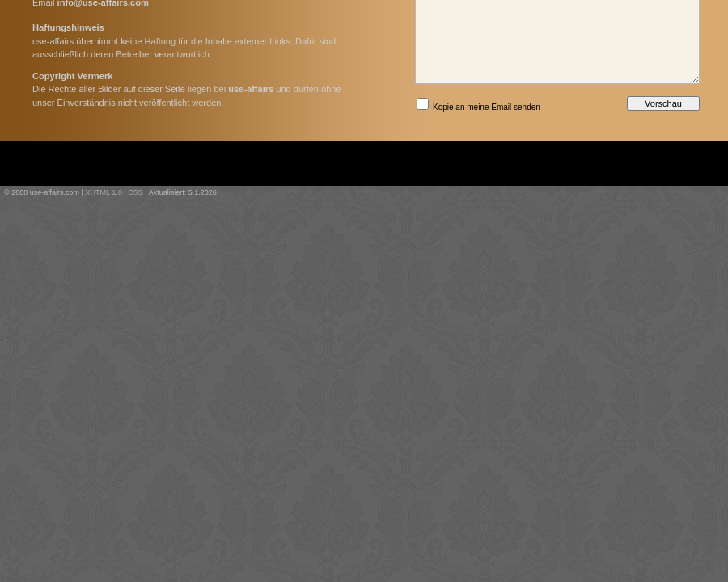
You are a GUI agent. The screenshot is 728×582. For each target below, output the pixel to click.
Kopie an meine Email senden (478, 105)
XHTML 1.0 (104, 192)
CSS (135, 192)
